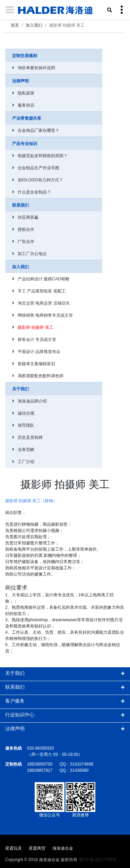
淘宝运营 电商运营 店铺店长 (44, 303)
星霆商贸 (37, 848)
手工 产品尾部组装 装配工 (42, 291)
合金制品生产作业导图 (38, 168)
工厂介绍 (26, 462)
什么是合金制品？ (34, 192)
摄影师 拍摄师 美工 (36, 327)
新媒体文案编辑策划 (36, 364)
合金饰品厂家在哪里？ (38, 130)
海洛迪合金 (63, 848)
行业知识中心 (20, 715)
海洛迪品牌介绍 (32, 401)
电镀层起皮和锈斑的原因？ (43, 156)
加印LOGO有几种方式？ (40, 180)
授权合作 (26, 229)
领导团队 (26, 425)
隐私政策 (26, 93)
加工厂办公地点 (32, 254)
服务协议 (26, 105)
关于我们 (15, 673)
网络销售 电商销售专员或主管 (45, 315)
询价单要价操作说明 (36, 68)
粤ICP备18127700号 (98, 860)
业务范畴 (26, 450)
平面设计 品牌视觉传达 (39, 352)
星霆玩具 (14, 848)
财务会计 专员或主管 (37, 340)
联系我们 (15, 687)
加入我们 (34, 25)
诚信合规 (26, 413)
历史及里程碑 (30, 437)
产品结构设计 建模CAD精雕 (44, 279)
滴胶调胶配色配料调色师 (41, 376)
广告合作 (26, 242)
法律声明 (15, 729)
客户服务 (15, 701)
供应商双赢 (28, 217)
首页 (15, 25)
